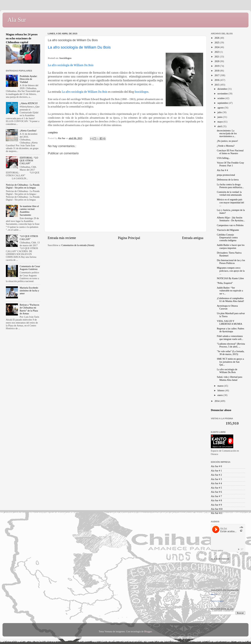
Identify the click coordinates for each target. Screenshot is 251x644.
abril (220, 126)
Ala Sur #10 (217, 509)
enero (221, 395)
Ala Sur (17, 20)
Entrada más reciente (62, 238)
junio (220, 117)
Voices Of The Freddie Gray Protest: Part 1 (231, 164)
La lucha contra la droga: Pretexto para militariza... (230, 186)
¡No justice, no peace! (227, 141)
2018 (217, 71)
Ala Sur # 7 (216, 496)
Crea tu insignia (217, 601)
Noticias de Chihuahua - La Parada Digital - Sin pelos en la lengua (23, 186)
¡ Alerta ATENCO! (29, 103)
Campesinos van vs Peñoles (230, 225)
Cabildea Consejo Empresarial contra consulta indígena (227, 238)
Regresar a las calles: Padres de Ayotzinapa (231, 330)
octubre (221, 98)
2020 (217, 61)
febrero (221, 390)
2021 (217, 57)
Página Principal (129, 238)
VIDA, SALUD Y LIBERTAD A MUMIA (229, 322)
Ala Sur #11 (217, 513)
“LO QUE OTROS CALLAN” (29, 238)
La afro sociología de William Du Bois (227, 371)
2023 (217, 52)
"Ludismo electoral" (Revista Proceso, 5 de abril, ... (231, 345)
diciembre (223, 89)
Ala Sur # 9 (216, 505)
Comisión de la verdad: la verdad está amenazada (229, 193)
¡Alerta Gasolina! (28, 131)
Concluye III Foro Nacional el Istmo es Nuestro (230, 152)
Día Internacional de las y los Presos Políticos (231, 262)
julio (220, 112)
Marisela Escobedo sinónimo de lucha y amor (29, 291)
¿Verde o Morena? (226, 146)
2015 (217, 85)
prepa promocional (226, 175)
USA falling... (224, 158)
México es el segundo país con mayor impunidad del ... (230, 202)
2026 (217, 38)
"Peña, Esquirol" (225, 283)
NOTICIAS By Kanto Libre (230, 278)
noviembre (223, 94)
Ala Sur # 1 (216, 471)
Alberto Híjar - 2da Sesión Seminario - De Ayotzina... (231, 219)
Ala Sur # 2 (216, 475)
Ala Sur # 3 (216, 479)
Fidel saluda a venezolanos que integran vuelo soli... (230, 337)
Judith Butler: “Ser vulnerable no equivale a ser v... (230, 291)
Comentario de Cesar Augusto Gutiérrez (30, 268)
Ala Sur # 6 (216, 492)
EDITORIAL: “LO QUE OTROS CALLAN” (29, 161)
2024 (217, 47)
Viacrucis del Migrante (228, 230)
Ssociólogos (65, 58)
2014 (217, 401)
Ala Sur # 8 (216, 500)
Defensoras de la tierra (228, 180)
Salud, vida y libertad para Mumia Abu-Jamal (229, 378)
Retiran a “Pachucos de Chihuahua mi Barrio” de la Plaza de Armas (30, 309)
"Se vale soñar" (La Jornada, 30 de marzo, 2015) (231, 353)
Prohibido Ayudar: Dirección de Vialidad (29, 79)
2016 (217, 80)
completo (53, 132)
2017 (217, 75)
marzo (221, 386)
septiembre (223, 103)
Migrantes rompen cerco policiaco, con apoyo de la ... (231, 271)
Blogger (148, 631)
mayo (221, 122)
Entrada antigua (193, 238)
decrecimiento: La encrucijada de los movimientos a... (227, 133)
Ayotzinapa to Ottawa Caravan (227, 307)
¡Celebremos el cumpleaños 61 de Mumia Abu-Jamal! (230, 300)
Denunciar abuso (221, 410)
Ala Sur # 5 (216, 488)
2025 (217, 43)
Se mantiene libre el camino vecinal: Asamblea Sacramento (29, 211)
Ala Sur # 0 (216, 466)
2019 (217, 66)
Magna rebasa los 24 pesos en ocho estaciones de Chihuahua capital (22, 38)
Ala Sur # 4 (222, 170)
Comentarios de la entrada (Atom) (78, 245)
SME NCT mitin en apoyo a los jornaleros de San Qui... (230, 362)
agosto (221, 108)
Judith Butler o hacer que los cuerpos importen (231, 246)
